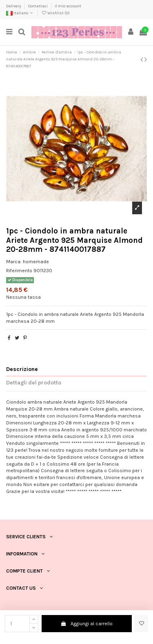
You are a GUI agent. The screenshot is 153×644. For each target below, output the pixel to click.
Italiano (20, 13)
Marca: (14, 262)
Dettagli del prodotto (34, 382)
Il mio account (68, 6)
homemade (36, 262)
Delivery (14, 6)
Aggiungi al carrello (87, 624)
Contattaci (38, 6)
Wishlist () (55, 13)
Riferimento (19, 271)
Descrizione (22, 369)
